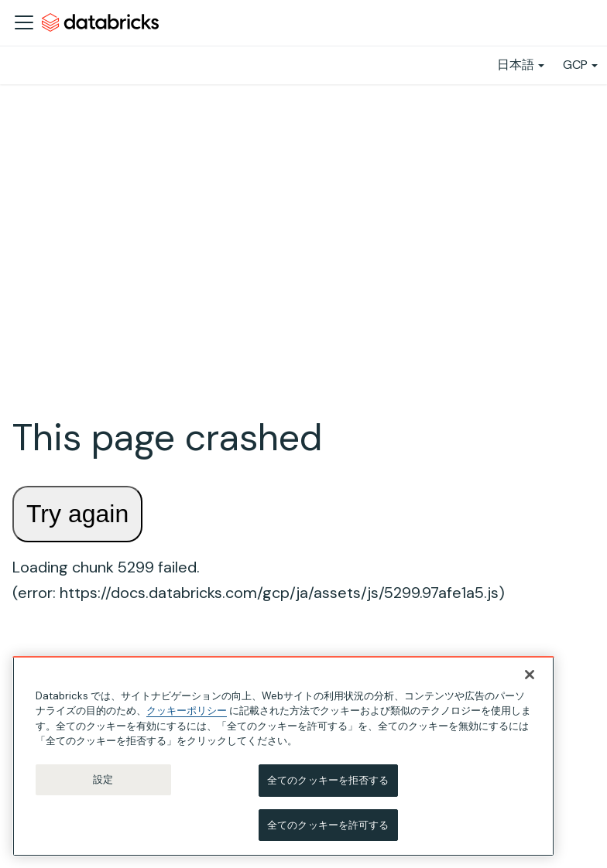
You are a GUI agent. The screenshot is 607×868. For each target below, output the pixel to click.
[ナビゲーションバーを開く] (24, 22)
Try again (77, 514)
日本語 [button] (516, 65)
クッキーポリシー (187, 716)
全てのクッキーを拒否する (328, 786)
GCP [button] (575, 65)
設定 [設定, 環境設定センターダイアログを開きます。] (103, 785)
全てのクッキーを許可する (328, 830)
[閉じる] (530, 680)
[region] (283, 762)
